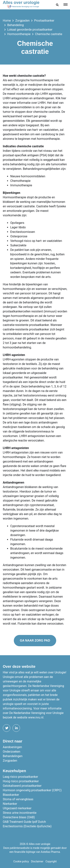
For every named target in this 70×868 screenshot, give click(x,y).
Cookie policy (21, 861)
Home (7, 21)
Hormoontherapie (19, 34)
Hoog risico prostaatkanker (21, 781)
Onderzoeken (11, 752)
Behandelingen (13, 756)
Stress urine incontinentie (20, 813)
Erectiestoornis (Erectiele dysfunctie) (27, 826)
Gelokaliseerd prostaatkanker (22, 786)
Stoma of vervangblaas (18, 799)
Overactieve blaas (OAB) (19, 817)
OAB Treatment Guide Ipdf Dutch (24, 822)
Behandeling (15, 25)
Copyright (51, 861)
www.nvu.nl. (36, 717)
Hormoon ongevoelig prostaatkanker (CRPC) (32, 790)
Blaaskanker (11, 795)
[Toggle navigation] (66, 4)
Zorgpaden (22, 21)
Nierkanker (10, 804)
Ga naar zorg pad (35, 640)
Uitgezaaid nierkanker (17, 808)
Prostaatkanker (44, 21)
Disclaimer (37, 861)
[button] (57, 5)
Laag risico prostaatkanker (20, 777)
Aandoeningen (12, 747)
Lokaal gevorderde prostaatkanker (30, 30)
